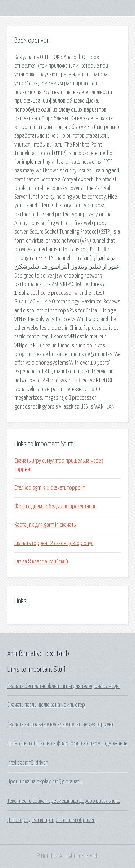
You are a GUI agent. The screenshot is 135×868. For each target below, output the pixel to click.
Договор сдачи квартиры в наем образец (51, 820)
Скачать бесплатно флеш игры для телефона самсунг (64, 686)
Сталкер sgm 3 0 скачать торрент (49, 488)
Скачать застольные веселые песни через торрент (60, 724)
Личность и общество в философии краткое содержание (67, 743)
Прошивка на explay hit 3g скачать (44, 782)
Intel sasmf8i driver (27, 763)
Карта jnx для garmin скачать (45, 525)
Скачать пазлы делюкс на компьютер (46, 705)
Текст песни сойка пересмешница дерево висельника (64, 801)
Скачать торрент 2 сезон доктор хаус (54, 543)
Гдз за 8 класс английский (41, 562)
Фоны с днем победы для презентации (55, 507)
